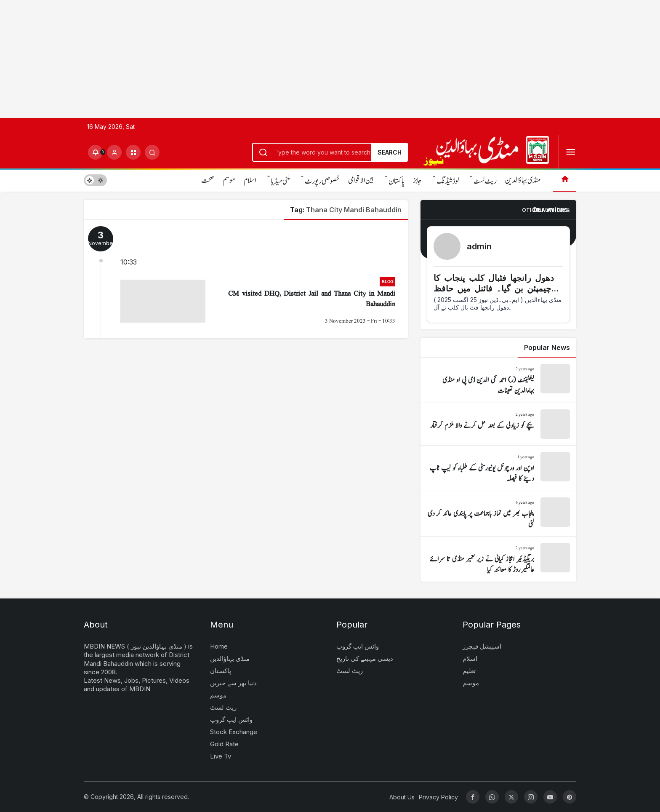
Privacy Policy (438, 797)
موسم (229, 180)
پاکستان (397, 181)
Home (219, 646)
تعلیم (469, 671)
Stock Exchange (234, 732)
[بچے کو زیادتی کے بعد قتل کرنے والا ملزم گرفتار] (498, 424)
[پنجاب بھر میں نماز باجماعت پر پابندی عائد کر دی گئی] (498, 514)
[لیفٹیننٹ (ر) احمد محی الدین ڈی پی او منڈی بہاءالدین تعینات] (498, 380)
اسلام (250, 180)
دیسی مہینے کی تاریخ (365, 658)
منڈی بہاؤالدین (523, 180)
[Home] (565, 180)
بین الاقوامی (361, 180)
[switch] (95, 180)
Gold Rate (224, 744)
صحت (208, 180)
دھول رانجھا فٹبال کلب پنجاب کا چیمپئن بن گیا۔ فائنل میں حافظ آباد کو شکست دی (494, 288)
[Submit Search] (152, 152)
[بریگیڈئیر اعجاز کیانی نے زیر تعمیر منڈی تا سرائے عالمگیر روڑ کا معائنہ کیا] (498, 559)
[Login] (114, 152)
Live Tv (221, 756)
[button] (133, 152)
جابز (417, 180)
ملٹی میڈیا (281, 181)
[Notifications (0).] (95, 152)
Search (390, 152)
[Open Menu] (571, 152)
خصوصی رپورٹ (322, 181)
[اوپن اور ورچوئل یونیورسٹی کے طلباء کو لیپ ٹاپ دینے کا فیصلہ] (498, 468)
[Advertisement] (253, 59)
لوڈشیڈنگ (448, 181)
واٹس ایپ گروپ (231, 720)
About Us (402, 797)
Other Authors (545, 210)
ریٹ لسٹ (485, 181)
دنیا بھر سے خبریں (233, 683)
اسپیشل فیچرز (482, 646)
